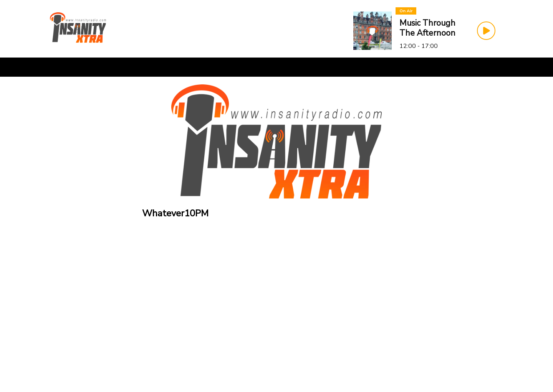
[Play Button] (486, 31)
